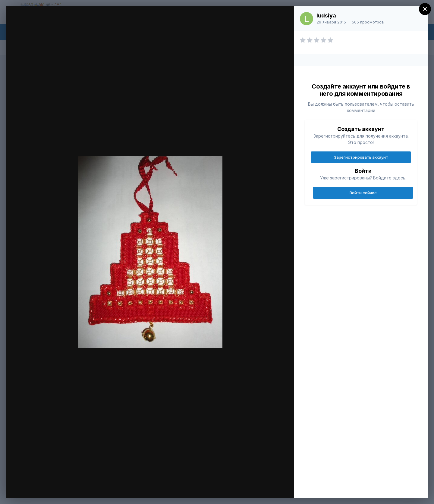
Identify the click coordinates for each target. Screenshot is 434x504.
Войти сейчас (363, 193)
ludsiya (326, 16)
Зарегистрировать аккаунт (361, 157)
